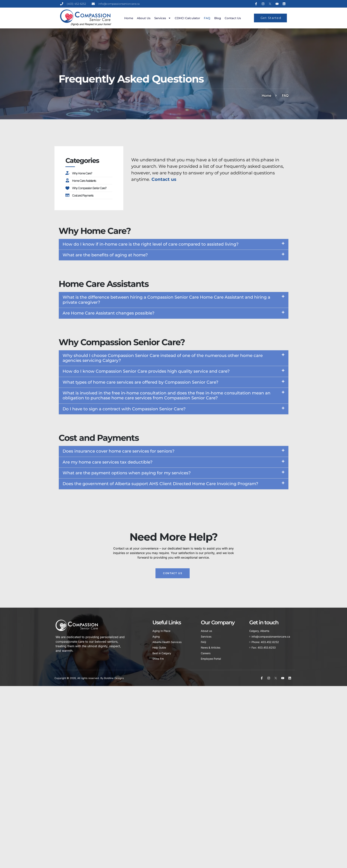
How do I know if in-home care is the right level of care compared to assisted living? (151, 244)
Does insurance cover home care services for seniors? (119, 451)
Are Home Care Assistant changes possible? (109, 313)
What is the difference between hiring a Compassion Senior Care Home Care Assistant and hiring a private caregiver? (166, 300)
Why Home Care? (82, 173)
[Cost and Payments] (67, 195)
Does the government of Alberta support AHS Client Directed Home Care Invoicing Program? (160, 484)
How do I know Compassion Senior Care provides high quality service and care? (146, 371)
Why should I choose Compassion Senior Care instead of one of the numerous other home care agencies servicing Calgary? (163, 358)
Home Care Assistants (84, 181)
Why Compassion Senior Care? (89, 188)
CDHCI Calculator (187, 18)
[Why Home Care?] (67, 173)
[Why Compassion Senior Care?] (67, 188)
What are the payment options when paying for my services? (127, 473)
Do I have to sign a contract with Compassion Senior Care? (124, 409)
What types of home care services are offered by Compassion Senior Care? (141, 382)
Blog (218, 18)
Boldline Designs (114, 678)
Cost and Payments (83, 195)
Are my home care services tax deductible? (108, 462)
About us (144, 18)
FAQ (207, 18)
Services (163, 18)
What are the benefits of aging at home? (105, 255)
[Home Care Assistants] (67, 180)
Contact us (233, 18)
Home (129, 18)
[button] (174, 244)
